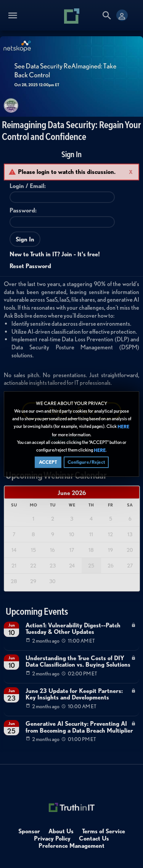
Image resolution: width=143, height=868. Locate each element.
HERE (123, 427)
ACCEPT (48, 462)
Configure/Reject (86, 462)
